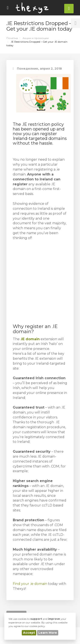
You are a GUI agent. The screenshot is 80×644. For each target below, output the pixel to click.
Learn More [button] (48, 633)
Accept (29, 633)
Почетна (12, 38)
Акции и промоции (36, 38)
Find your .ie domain (30, 584)
